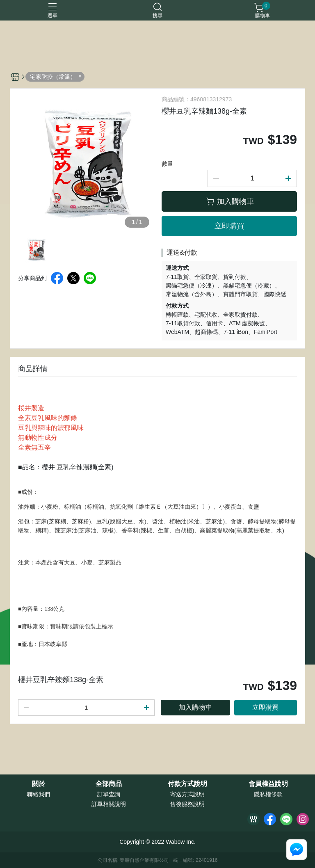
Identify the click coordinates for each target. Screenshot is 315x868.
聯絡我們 (39, 794)
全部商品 (109, 784)
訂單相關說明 (109, 804)
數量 (167, 164)
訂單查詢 (109, 794)
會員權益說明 (268, 784)
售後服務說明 (187, 804)
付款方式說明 (187, 784)
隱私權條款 (268, 794)
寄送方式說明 (187, 794)
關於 (39, 784)
